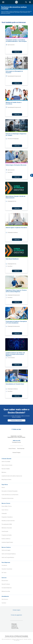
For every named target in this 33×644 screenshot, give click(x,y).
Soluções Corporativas (7, 569)
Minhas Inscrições (6, 591)
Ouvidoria (4, 603)
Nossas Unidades (6, 469)
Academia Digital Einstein (7, 542)
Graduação (4, 513)
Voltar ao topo (17, 429)
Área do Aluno (5, 581)
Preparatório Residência (7, 517)
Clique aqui (14, 624)
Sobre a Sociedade (6, 462)
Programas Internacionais (8, 498)
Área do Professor (6, 584)
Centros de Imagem (6, 550)
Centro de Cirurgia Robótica (8, 557)
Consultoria (4, 565)
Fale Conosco (5, 599)
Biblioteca (4, 472)
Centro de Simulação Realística (9, 554)
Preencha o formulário (16, 420)
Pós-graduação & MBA (7, 524)
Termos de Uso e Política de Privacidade (16, 636)
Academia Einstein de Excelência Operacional (12, 476)
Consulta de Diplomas (7, 588)
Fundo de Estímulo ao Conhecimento (10, 495)
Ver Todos (4, 573)
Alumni (3, 487)
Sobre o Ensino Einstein (7, 465)
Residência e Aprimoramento (8, 521)
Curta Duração (5, 531)
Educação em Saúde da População (10, 491)
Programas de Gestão (7, 535)
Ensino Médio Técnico (7, 506)
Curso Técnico (5, 510)
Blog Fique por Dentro (7, 480)
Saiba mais (17, 52)
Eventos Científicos (6, 539)
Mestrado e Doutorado (7, 528)
